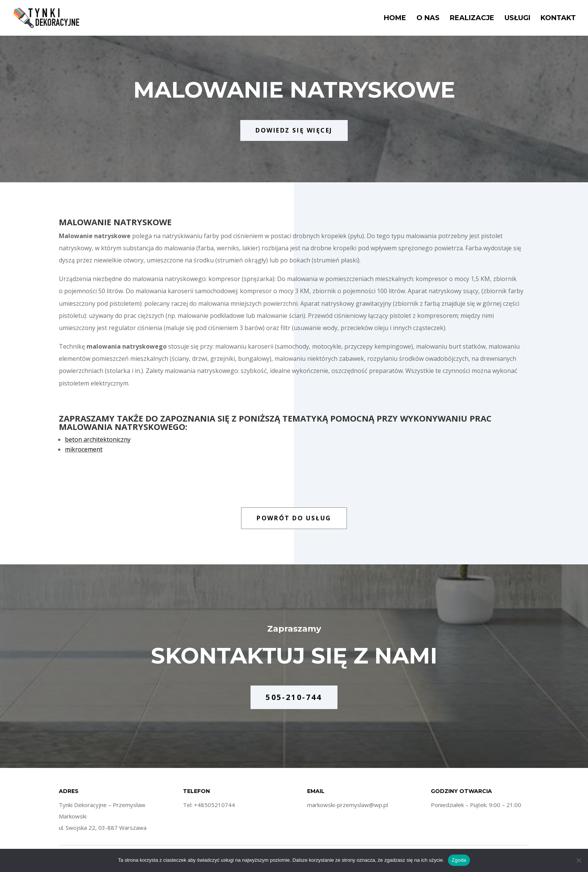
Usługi (517, 19)
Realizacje (472, 19)
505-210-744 (294, 697)
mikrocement (84, 449)
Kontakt (558, 19)
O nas (428, 19)
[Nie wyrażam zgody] (579, 860)
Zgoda (459, 860)
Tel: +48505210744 (209, 805)
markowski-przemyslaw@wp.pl (348, 805)
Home (395, 19)
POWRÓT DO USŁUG (294, 518)
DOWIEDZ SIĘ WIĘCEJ (294, 130)
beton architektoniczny (98, 439)
